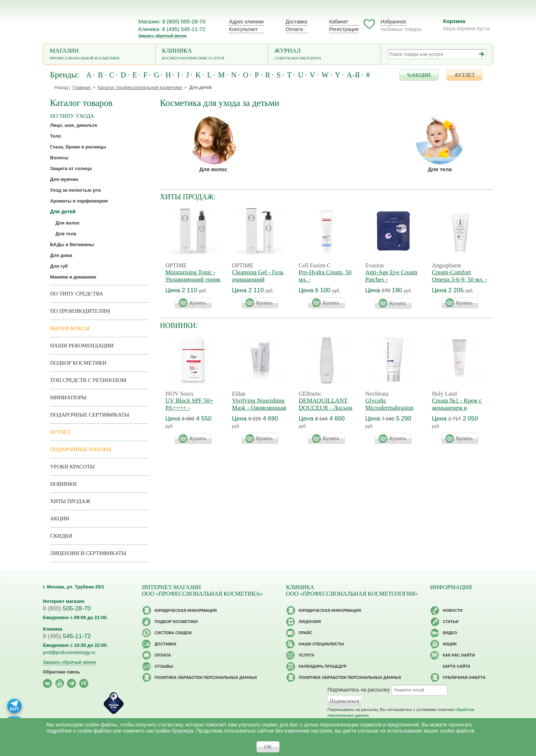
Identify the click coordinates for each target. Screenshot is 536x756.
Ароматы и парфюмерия (79, 201)
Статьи (451, 622)
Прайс (305, 633)
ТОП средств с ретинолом (88, 380)
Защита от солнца (71, 168)
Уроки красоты (72, 467)
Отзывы (164, 666)
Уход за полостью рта (75, 190)
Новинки (63, 484)
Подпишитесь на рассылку (359, 690)
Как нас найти (459, 655)
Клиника (212, 55)
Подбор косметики (78, 363)
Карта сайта (456, 666)
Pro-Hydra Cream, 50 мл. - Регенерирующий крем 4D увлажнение (326, 283)
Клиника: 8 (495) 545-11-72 (172, 29)
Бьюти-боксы (70, 328)
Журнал (324, 55)
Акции (60, 519)
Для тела (440, 169)
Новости (453, 610)
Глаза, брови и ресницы (78, 147)
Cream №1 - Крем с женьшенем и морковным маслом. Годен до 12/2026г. (458, 411)
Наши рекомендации (82, 346)
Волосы (59, 158)
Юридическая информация (186, 610)
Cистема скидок (173, 633)
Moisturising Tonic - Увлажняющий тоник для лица (193, 279)
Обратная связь (61, 672)
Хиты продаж (70, 501)
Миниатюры (68, 397)
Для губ (59, 266)
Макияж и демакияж (73, 277)
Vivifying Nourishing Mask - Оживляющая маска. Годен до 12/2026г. (259, 411)
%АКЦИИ (419, 75)
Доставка (296, 22)
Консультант (244, 29)
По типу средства (77, 294)
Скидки (61, 536)
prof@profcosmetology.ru (69, 652)
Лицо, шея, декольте (74, 125)
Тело (56, 136)
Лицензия (310, 622)
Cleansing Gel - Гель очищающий (258, 276)
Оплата (294, 29)
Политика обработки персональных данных (206, 677)
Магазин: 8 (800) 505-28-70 (172, 21)
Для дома (61, 255)
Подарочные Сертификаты (90, 415)
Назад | (62, 87)
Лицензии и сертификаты (88, 553)
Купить (198, 303)
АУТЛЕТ (464, 75)
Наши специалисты (321, 644)
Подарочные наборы (81, 449)
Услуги (306, 655)
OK (268, 747)
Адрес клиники (246, 22)
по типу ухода (72, 116)
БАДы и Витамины (72, 244)
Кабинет (339, 22)
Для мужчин (64, 179)
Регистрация (344, 29)
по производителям (80, 311)
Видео (450, 633)
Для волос (213, 169)
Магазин (99, 55)
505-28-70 (67, 608)
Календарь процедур (323, 666)
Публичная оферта (464, 677)
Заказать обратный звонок (162, 36)
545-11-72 (67, 636)
